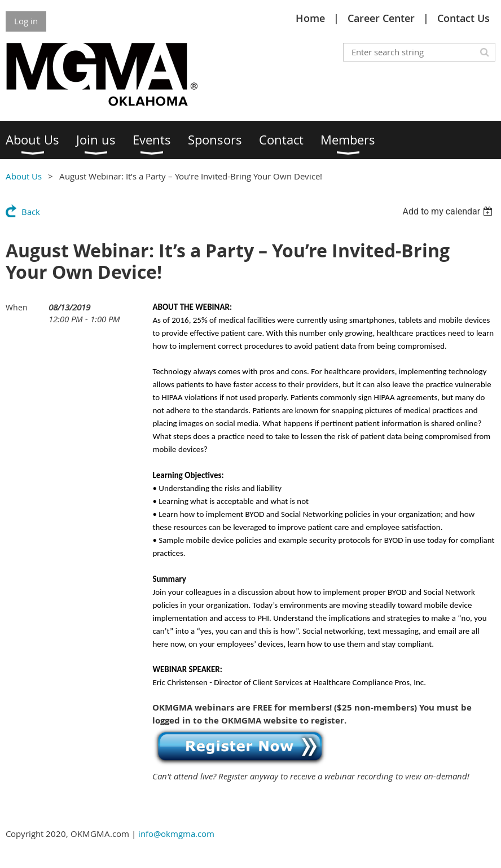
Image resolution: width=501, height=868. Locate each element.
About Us (24, 176)
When (17, 307)
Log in (26, 21)
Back (31, 212)
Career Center (381, 18)
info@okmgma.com (176, 834)
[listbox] (449, 211)
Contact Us (463, 18)
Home (310, 18)
